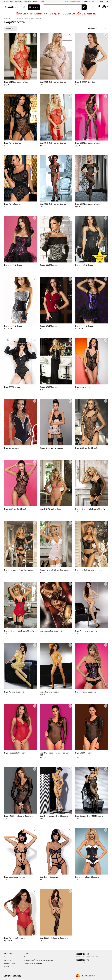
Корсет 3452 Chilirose (48, 326)
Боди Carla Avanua (12, 448)
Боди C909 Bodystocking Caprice (88, 143)
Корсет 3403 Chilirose (48, 387)
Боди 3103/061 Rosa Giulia (86, 82)
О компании (9, 2)
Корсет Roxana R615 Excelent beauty (90, 509)
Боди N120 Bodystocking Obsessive (18, 816)
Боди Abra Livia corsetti (49, 692)
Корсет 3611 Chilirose (13, 265)
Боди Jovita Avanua (83, 387)
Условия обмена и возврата (33, 963)
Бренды (42, 2)
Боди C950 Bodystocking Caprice (53, 82)
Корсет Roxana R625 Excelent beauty (55, 570)
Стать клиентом (29, 957)
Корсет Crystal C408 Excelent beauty (19, 570)
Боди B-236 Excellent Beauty (15, 509)
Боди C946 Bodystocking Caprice (53, 143)
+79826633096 (82, 960)
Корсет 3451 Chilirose (84, 326)
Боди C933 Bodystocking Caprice (53, 204)
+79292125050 (89, 2)
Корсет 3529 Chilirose (84, 265)
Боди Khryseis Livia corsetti (86, 631)
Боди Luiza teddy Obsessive (15, 877)
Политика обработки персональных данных (38, 960)
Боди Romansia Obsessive (15, 938)
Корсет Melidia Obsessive (86, 692)
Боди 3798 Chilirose (12, 387)
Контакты (19, 2)
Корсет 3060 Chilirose (48, 265)
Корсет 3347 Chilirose (13, 326)
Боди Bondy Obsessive (49, 877)
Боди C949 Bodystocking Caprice (17, 82)
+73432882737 (103, 2)
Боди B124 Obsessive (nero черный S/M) (54, 754)
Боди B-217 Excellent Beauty (51, 509)
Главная (7, 18)
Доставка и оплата (31, 2)
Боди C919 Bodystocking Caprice (88, 204)
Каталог (34, 7)
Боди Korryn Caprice (13, 143)
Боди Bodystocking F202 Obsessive (89, 816)
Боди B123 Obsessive (84, 753)
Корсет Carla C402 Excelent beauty (89, 570)
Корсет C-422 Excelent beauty (52, 448)
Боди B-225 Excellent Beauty (87, 448)
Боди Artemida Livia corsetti (51, 631)
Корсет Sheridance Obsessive (87, 877)
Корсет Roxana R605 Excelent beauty (19, 631)
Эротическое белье (21, 18)
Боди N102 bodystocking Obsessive (54, 816)
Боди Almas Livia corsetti (14, 692)
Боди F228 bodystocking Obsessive (54, 938)
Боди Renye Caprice (12, 204)
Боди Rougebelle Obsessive (15, 753)
